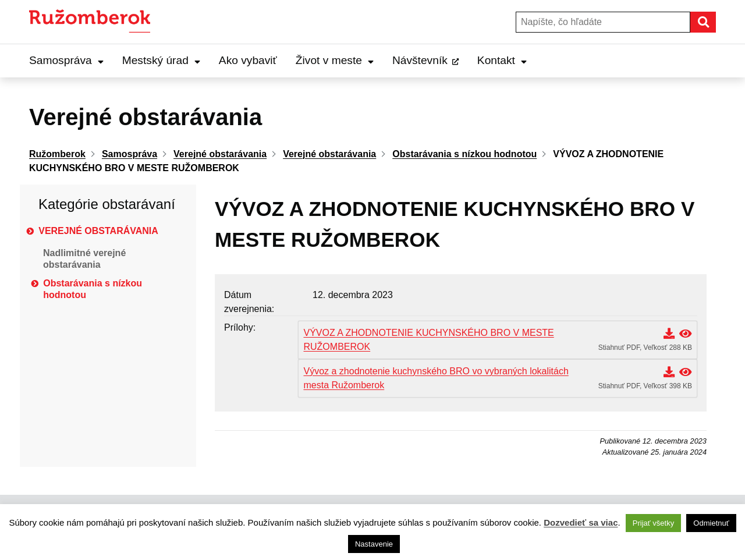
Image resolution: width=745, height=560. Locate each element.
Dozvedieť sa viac (581, 522)
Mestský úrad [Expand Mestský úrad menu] (161, 60)
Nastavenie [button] (374, 544)
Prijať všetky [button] (653, 523)
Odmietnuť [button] (711, 523)
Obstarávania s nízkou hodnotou (93, 289)
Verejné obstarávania (98, 231)
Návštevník (420, 60)
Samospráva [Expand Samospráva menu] (66, 60)
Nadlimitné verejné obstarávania (84, 259)
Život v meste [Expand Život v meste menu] (335, 60)
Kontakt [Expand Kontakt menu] (502, 60)
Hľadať (715, 22)
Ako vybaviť (248, 60)
